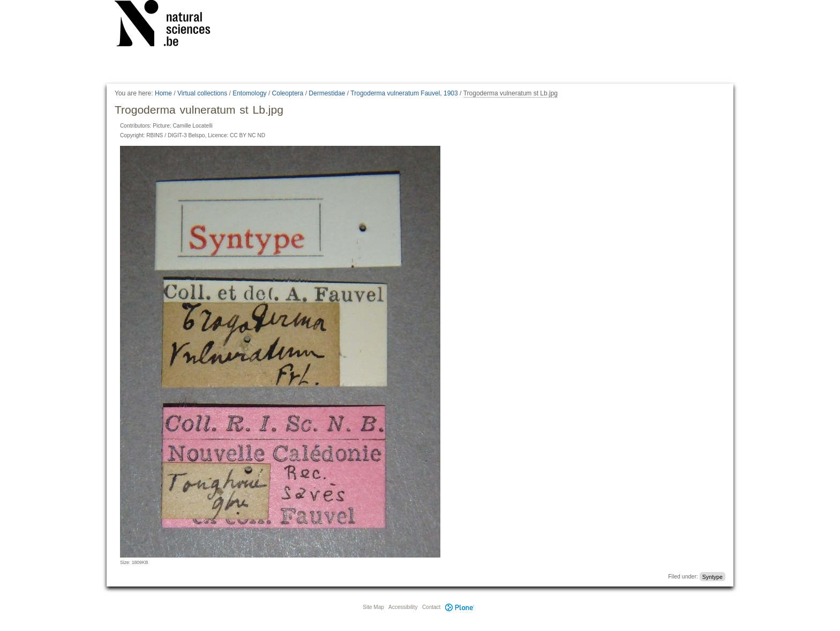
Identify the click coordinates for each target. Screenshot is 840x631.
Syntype (712, 576)
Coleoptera (288, 93)
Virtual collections (202, 93)
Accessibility (403, 607)
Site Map (373, 607)
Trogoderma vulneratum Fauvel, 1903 (404, 93)
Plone (460, 607)
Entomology (249, 93)
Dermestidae (327, 93)
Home (163, 93)
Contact (431, 607)
